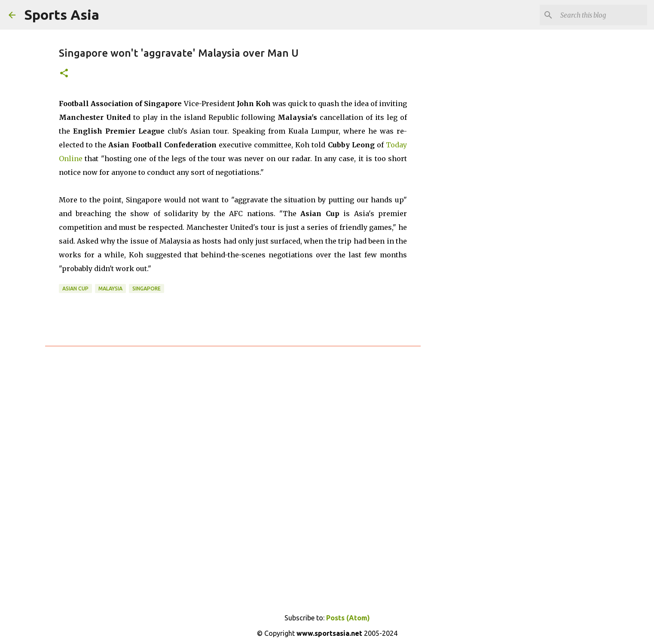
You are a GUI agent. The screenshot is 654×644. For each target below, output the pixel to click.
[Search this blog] (602, 15)
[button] (64, 74)
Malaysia (110, 288)
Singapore (147, 288)
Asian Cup (75, 288)
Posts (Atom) (348, 618)
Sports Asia (62, 15)
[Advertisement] (465, 172)
